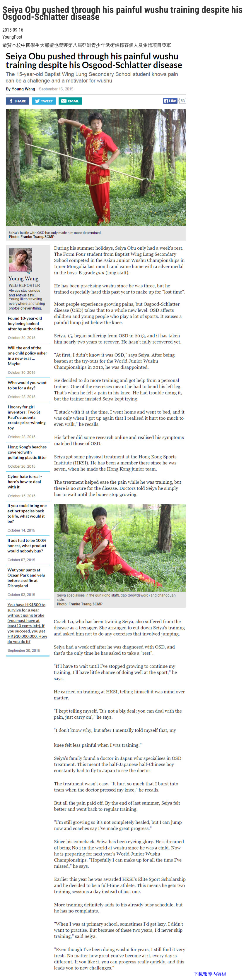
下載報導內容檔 (210, 974)
